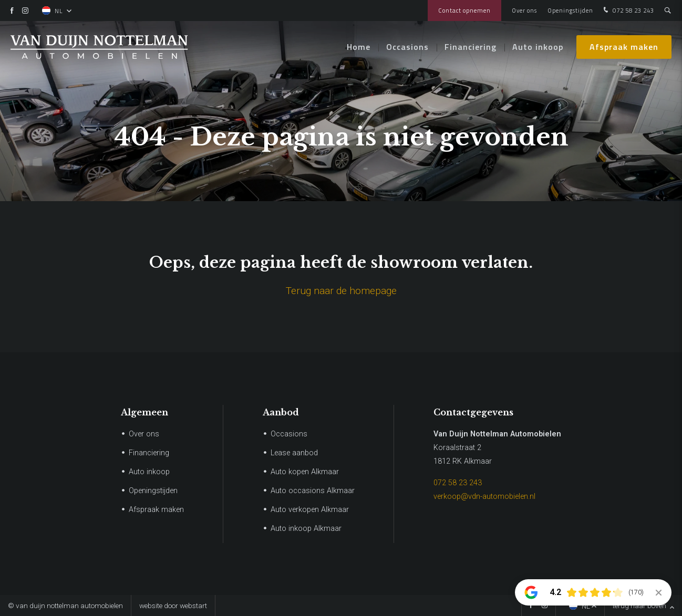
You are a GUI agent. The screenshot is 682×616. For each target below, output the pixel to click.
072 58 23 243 (628, 11)
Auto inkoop (538, 47)
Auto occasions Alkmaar (313, 491)
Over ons (524, 10)
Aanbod (281, 412)
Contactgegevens (473, 412)
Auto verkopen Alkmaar (310, 510)
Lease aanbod (294, 453)
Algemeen (144, 412)
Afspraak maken (624, 47)
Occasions (407, 47)
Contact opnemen (464, 10)
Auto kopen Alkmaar (305, 472)
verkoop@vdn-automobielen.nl (484, 497)
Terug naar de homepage (341, 291)
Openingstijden (570, 10)
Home (359, 47)
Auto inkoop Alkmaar (306, 529)
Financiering (471, 47)
